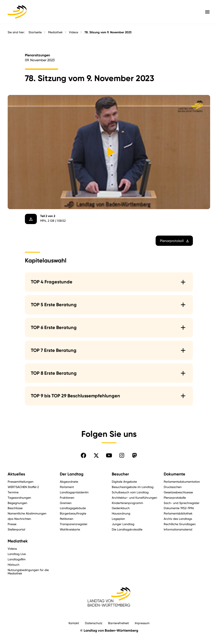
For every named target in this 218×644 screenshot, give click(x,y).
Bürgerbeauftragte (73, 513)
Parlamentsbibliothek (178, 513)
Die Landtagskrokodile (127, 529)
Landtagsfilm (17, 559)
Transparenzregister (74, 524)
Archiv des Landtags (178, 519)
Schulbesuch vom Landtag (130, 492)
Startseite (35, 32)
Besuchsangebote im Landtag (133, 487)
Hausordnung (121, 513)
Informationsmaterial (178, 529)
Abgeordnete (69, 482)
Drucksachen (173, 487)
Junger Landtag (123, 524)
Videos (74, 32)
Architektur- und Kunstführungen (134, 498)
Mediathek (55, 32)
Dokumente (174, 474)
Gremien (66, 503)
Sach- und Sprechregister (182, 503)
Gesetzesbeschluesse (178, 492)
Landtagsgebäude (73, 508)
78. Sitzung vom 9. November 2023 (108, 32)
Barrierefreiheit (118, 623)
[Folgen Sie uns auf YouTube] (109, 455)
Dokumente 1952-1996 (179, 508)
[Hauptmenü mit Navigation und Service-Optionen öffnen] (207, 12)
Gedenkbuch (121, 508)
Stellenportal (16, 529)
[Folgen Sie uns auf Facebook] (83, 455)
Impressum (142, 623)
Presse (12, 524)
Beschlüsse (15, 508)
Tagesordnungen (19, 498)
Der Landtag (72, 474)
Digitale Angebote (124, 482)
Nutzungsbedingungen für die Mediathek (28, 572)
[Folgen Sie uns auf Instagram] (122, 455)
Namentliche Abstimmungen (27, 513)
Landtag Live (17, 554)
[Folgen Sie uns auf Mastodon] (135, 455)
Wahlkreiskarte (70, 529)
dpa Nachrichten (19, 519)
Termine (13, 492)
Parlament (67, 487)
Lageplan (118, 519)
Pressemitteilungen (21, 482)
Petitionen (67, 519)
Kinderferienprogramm (127, 503)
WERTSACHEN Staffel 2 (23, 487)
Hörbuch (14, 565)
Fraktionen (67, 498)
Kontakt (74, 623)
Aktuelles (16, 474)
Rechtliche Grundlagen (180, 524)
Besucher (120, 474)
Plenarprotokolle (175, 498)
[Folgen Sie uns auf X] (96, 455)
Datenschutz (94, 623)
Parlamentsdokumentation (182, 482)
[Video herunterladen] (31, 219)
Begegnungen (17, 503)
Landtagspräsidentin (74, 492)
